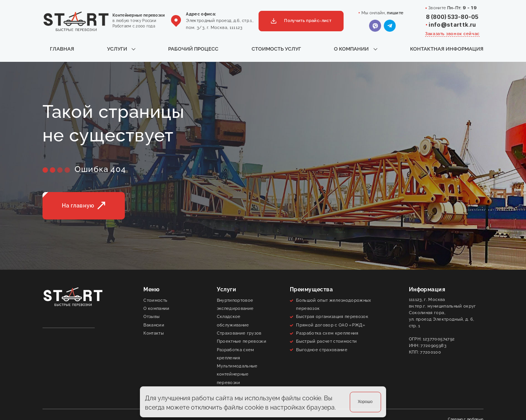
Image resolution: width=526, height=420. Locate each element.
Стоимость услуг (276, 49)
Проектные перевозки (242, 341)
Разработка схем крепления (236, 354)
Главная (62, 49)
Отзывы (152, 316)
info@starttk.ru (452, 25)
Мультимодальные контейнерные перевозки (237, 374)
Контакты (154, 333)
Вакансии (154, 325)
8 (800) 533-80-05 (452, 17)
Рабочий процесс (193, 49)
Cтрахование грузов (239, 333)
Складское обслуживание (233, 321)
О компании (351, 49)
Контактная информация (447, 49)
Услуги (117, 49)
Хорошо (365, 402)
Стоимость (155, 300)
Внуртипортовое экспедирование (235, 304)
